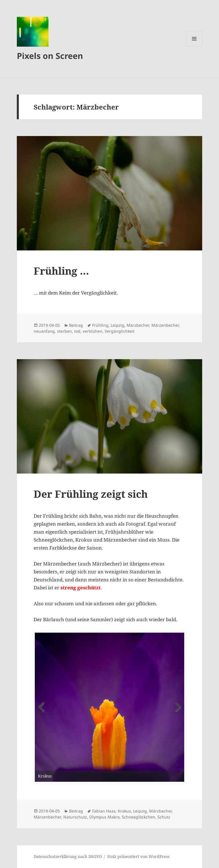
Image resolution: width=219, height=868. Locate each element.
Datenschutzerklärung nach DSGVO (68, 856)
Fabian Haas (104, 811)
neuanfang (44, 331)
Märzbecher (138, 325)
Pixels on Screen (50, 56)
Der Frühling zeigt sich (91, 494)
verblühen (93, 331)
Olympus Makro (104, 817)
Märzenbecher (165, 325)
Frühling (100, 325)
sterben (64, 331)
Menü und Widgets (194, 47)
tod (77, 331)
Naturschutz (75, 817)
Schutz (164, 817)
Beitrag (76, 325)
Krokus (124, 811)
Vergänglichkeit (120, 331)
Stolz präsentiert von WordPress (138, 856)
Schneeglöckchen (138, 817)
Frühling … (61, 271)
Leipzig (117, 325)
